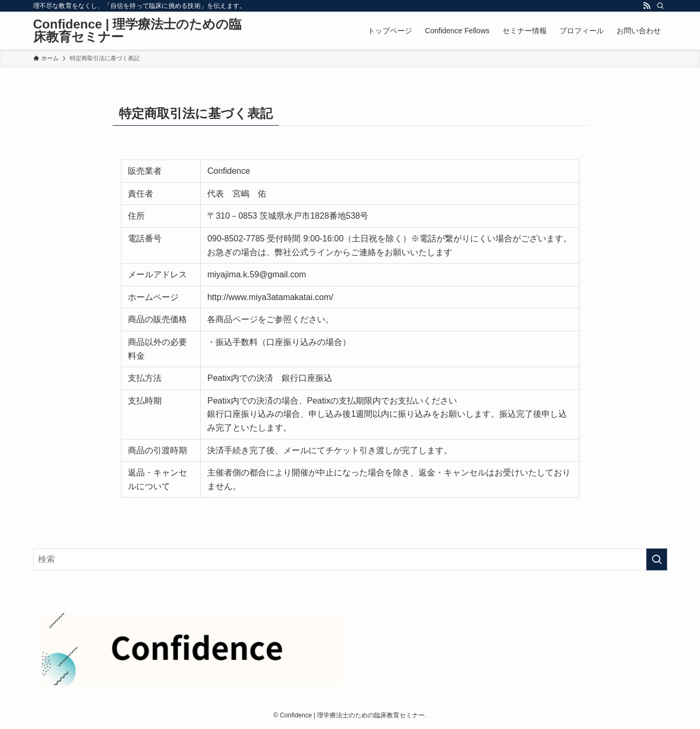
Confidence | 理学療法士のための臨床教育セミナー (138, 31)
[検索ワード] (350, 559)
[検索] (660, 6)
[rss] (647, 6)
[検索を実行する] (657, 559)
